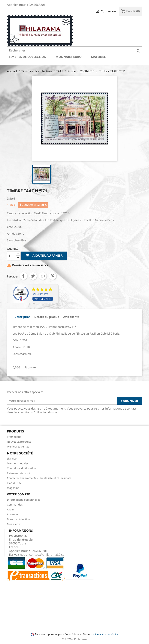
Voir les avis (43, 299)
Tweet (33, 276)
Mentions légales (18, 463)
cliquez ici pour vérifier (106, 634)
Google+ (43, 276)
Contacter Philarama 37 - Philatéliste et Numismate (39, 478)
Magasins (13, 488)
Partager (23, 276)
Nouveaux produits (19, 442)
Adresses (13, 514)
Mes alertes (14, 524)
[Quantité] (11, 256)
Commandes (15, 505)
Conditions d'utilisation (21, 468)
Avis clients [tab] (71, 317)
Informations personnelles (24, 500)
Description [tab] (23, 317)
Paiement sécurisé (18, 473)
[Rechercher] (74, 50)
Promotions (14, 437)
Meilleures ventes (18, 446)
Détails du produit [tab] (47, 317)
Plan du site (14, 483)
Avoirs (11, 509)
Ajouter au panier (44, 256)
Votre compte (18, 494)
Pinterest (53, 276)
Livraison (13, 458)
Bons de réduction (18, 519)
